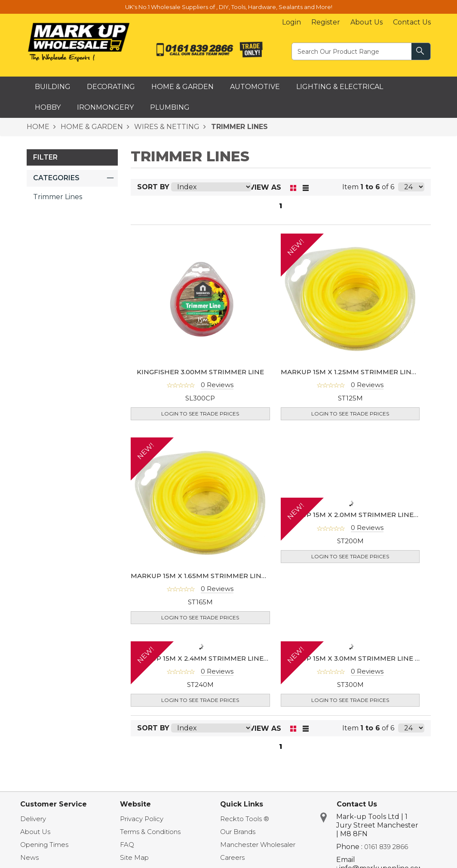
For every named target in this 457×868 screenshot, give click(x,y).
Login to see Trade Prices (200, 414)
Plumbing (170, 107)
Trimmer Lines (58, 197)
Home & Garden (182, 87)
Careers (232, 857)
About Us (367, 22)
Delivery (33, 819)
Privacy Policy (142, 819)
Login (291, 22)
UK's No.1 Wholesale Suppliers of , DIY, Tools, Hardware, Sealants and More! (229, 7)
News (29, 857)
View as (265, 187)
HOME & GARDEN (91, 127)
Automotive (255, 87)
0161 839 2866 (386, 847)
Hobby (48, 107)
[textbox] (352, 51)
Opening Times (44, 845)
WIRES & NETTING (166, 127)
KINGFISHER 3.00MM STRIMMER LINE (200, 372)
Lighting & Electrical (340, 87)
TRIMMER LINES (238, 127)
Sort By (153, 187)
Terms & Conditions (150, 832)
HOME (38, 127)
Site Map (134, 857)
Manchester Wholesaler (258, 845)
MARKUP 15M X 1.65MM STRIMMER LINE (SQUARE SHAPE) (228, 576)
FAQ (127, 845)
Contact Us (412, 22)
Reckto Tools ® (245, 819)
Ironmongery (105, 107)
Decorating (111, 87)
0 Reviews (217, 385)
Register (326, 22)
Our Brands (238, 832)
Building (53, 87)
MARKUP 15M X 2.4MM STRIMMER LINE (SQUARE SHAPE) (227, 658)
